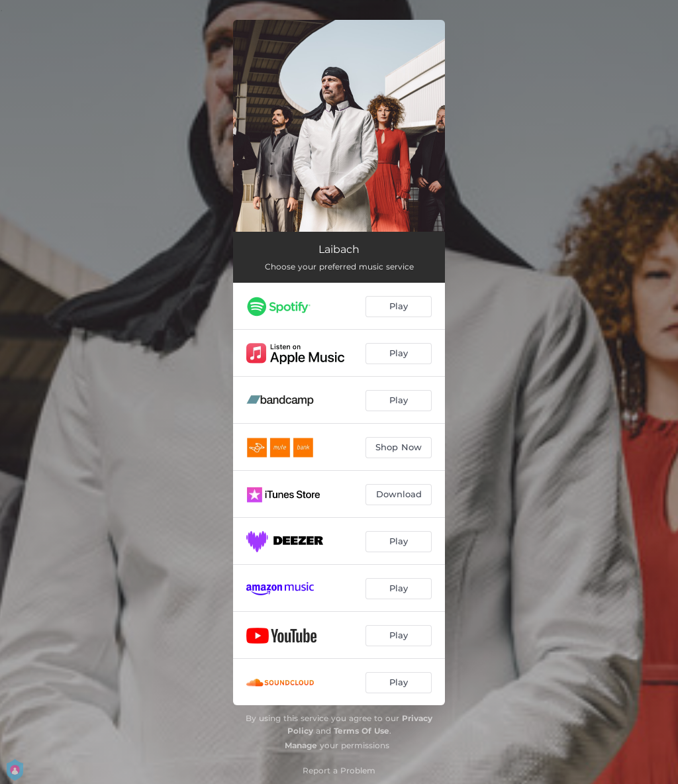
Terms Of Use (362, 731)
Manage (301, 745)
